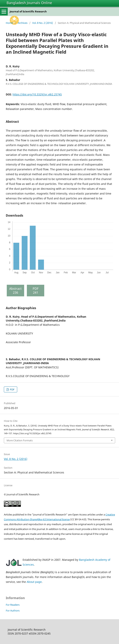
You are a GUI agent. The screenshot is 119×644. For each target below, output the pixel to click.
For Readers (13, 605)
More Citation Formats (20, 440)
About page (34, 582)
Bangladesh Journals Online (29, 3)
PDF (12, 389)
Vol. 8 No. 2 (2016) (43, 23)
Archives (23, 23)
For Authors (13, 611)
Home (9, 23)
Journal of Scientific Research (28, 11)
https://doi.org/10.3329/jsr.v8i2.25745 (37, 94)
